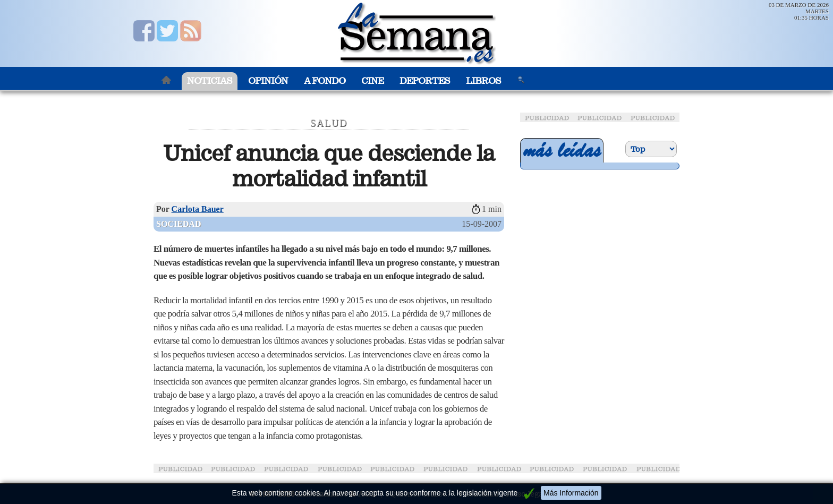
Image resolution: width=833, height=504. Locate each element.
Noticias (210, 81)
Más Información (571, 493)
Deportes (425, 81)
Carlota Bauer (198, 209)
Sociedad (178, 224)
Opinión (268, 81)
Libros (483, 81)
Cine (372, 81)
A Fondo (325, 81)
